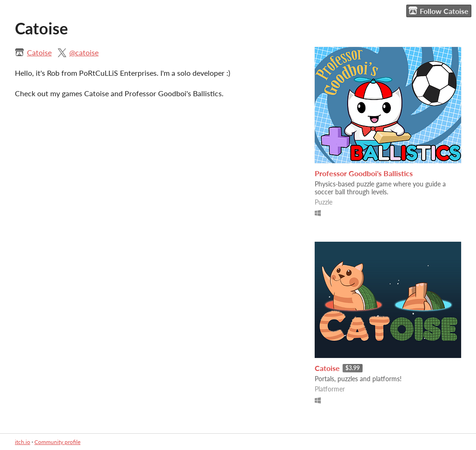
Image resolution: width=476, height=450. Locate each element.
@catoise (84, 52)
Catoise (39, 52)
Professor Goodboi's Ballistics (364, 173)
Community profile (57, 442)
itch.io (23, 442)
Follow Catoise (439, 11)
